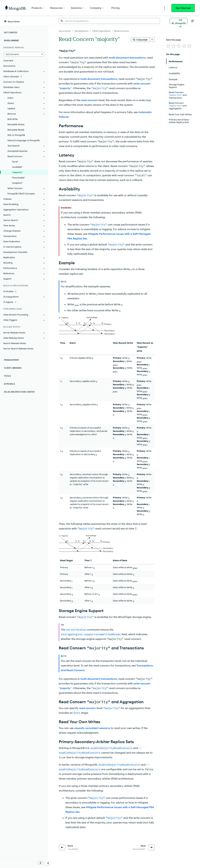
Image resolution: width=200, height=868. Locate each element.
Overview (8, 61)
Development (12, 40)
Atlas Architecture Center (19, 392)
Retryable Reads (16, 130)
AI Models (9, 384)
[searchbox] (109, 21)
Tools (7, 376)
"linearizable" (18, 178)
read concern (89, 100)
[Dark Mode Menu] (192, 21)
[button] (24, 54)
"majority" (17, 172)
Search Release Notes (15, 343)
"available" (17, 167)
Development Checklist (15, 252)
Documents (9, 66)
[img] (168, 46)
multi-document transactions (127, 58)
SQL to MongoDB (16, 135)
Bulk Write (13, 119)
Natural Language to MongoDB (23, 140)
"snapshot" (17, 183)
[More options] (152, 40)
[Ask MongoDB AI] (179, 21)
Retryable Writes (16, 124)
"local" (15, 162)
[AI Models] (24, 291)
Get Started (183, 8)
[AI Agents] (24, 302)
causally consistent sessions (92, 728)
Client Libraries (13, 368)
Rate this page (174, 40)
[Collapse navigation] (48, 863)
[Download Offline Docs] (40, 863)
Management (12, 360)
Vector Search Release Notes (18, 349)
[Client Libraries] (24, 76)
